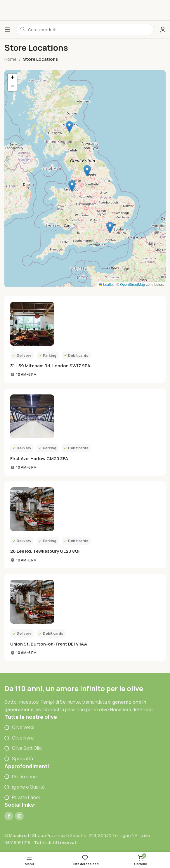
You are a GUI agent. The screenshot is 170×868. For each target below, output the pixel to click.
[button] (72, 186)
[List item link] (85, 728)
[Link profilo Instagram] (19, 816)
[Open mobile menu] (7, 29)
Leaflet (106, 285)
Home (11, 59)
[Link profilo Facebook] (9, 816)
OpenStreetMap (132, 285)
